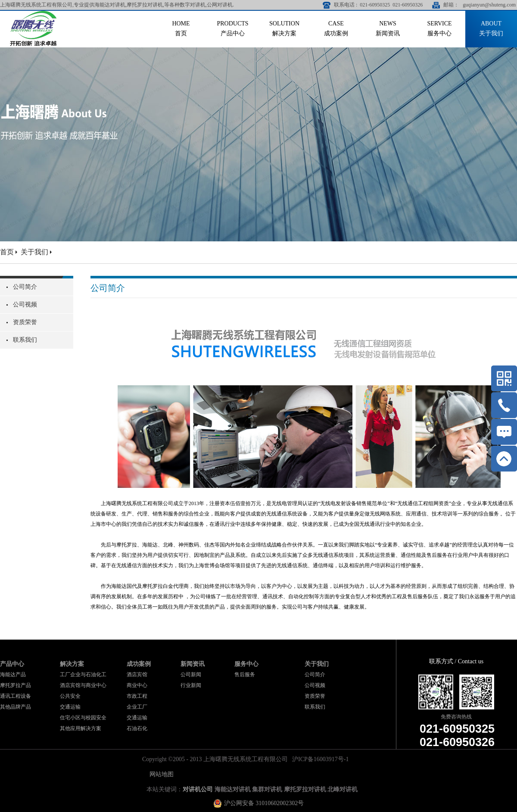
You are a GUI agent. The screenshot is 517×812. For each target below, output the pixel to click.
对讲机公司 (198, 789)
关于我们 (34, 252)
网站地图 (160, 774)
